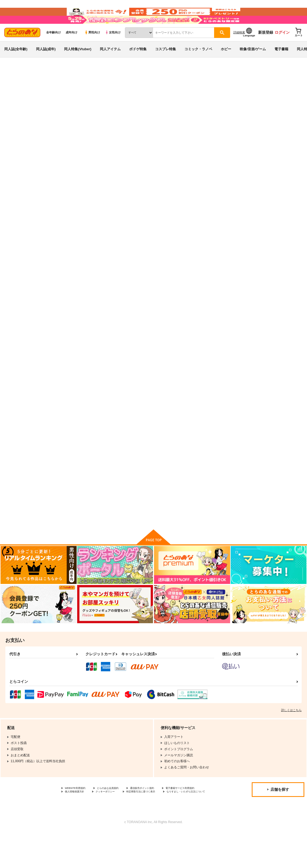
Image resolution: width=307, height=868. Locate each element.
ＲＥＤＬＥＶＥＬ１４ (82, 497)
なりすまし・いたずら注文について (140, 827)
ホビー (226, 65)
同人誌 (35, 88)
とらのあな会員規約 (118, 818)
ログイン (282, 48)
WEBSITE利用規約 (78, 818)
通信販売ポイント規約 (160, 818)
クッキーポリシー (165, 823)
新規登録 (266, 48)
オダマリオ (192, 114)
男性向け (92, 48)
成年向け (72, 48)
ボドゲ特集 (138, 65)
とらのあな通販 (14, 88)
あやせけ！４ (269, 250)
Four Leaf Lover (223, 250)
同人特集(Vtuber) (78, 65)
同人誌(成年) (46, 65)
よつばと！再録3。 (225, 374)
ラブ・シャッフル (272, 374)
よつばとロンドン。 (177, 250)
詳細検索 (239, 48)
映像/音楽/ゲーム (253, 65)
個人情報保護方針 (128, 823)
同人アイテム (110, 65)
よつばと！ (51, 103)
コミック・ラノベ (198, 65)
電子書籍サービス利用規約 (84, 823)
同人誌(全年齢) (16, 65)
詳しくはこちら (291, 740)
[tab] (91, 168)
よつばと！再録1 (77, 374)
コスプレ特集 (166, 65)
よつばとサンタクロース (161, 114)
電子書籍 (281, 65)
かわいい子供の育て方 (230, 114)
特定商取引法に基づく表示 (84, 827)
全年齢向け (54, 48)
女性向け (113, 48)
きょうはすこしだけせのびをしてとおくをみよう (134, 376)
